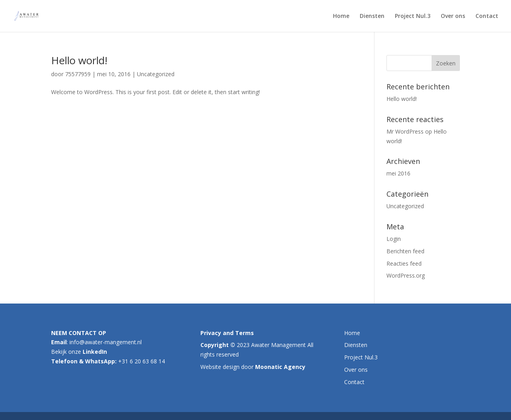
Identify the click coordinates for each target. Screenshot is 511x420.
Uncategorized (156, 74)
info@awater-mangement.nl (106, 342)
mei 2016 (398, 173)
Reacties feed (404, 263)
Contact (487, 16)
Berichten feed (405, 251)
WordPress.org (406, 275)
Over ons (453, 16)
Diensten (372, 16)
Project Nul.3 (413, 16)
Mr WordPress (405, 131)
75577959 (78, 74)
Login (394, 239)
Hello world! (79, 60)
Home (341, 16)
